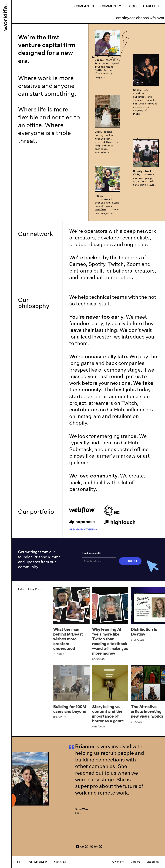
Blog (132, 6)
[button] (77, 846)
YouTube (62, 862)
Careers (151, 6)
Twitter (14, 862)
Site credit (153, 862)
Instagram (38, 862)
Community (111, 6)
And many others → (83, 529)
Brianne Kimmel (47, 557)
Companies (84, 6)
